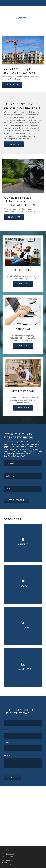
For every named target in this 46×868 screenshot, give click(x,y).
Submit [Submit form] (12, 777)
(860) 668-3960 (23, 18)
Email (6, 730)
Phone (6, 743)
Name (6, 717)
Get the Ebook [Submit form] (16, 500)
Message (7, 755)
